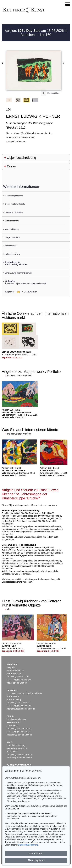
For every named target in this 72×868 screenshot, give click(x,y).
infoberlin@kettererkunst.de (19, 735)
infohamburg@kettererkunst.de (21, 709)
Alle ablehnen (36, 854)
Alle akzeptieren (36, 860)
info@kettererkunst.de (17, 683)
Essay (11, 166)
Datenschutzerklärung (28, 845)
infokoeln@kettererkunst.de (19, 758)
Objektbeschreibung (21, 158)
